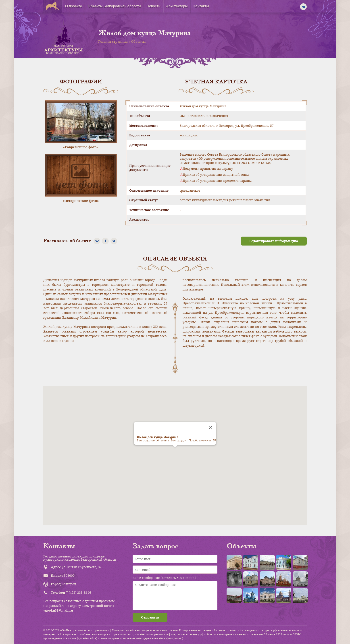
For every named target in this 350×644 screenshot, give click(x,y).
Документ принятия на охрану (208, 169)
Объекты (139, 41)
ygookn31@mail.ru (58, 610)
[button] (175, 451)
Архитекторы (177, 6)
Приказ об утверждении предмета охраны (217, 181)
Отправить (150, 617)
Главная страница (113, 41)
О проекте (74, 6)
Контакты (201, 6)
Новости (154, 6)
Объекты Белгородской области (114, 6)
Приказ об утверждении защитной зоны (216, 175)
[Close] (211, 427)
